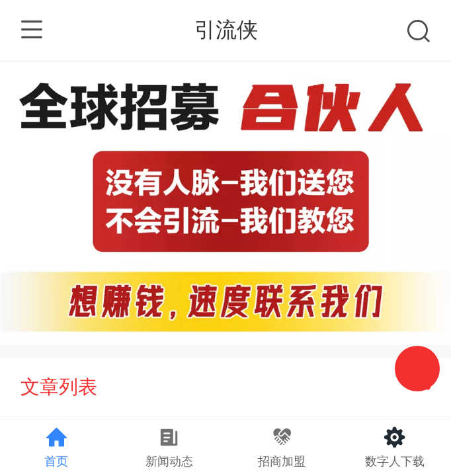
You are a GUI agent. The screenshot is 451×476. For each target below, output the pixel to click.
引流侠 (226, 30)
